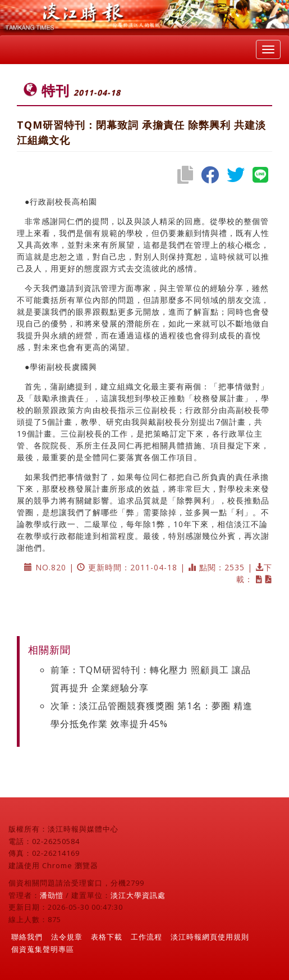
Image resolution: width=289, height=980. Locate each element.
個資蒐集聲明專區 (43, 949)
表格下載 (107, 937)
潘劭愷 (52, 895)
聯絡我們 (27, 937)
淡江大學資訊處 (138, 895)
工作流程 (146, 937)
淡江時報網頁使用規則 (210, 937)
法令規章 (67, 937)
